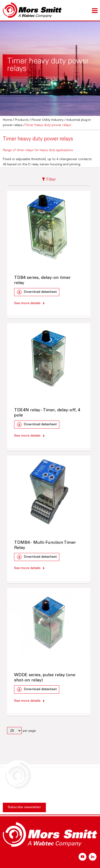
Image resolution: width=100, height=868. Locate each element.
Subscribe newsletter (24, 807)
